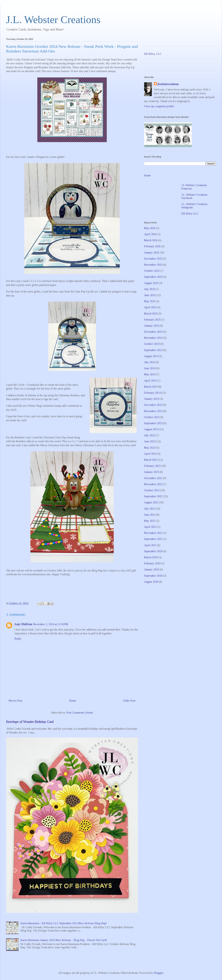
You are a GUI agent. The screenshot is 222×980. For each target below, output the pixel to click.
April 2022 (150, 527)
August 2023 (151, 429)
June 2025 (150, 295)
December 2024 (153, 332)
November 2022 (153, 484)
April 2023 (150, 454)
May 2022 (150, 521)
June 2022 (150, 515)
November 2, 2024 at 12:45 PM (51, 624)
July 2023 (150, 435)
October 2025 (152, 271)
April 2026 (150, 234)
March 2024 (151, 387)
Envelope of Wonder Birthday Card (30, 722)
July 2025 (150, 289)
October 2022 (152, 490)
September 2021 (153, 539)
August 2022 (151, 502)
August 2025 (151, 283)
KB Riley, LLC (153, 54)
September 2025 (153, 277)
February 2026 (152, 246)
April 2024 (150, 381)
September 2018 (153, 576)
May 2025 (150, 301)
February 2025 (152, 320)
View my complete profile (159, 106)
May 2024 (150, 374)
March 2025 (151, 314)
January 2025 (152, 326)
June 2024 (150, 368)
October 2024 (152, 344)
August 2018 (151, 582)
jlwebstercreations (168, 84)
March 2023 (151, 460)
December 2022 (153, 478)
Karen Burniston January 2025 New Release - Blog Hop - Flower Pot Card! (64, 940)
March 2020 (151, 557)
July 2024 (150, 362)
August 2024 (151, 356)
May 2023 (150, 448)
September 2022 (153, 496)
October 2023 (152, 417)
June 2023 (150, 441)
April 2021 (150, 545)
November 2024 (153, 338)
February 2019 (152, 563)
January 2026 (152, 253)
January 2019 (152, 569)
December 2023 (153, 405)
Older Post (129, 701)
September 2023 (153, 423)
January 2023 (152, 472)
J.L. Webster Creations (53, 20)
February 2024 (152, 393)
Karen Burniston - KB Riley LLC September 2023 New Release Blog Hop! (64, 923)
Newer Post (15, 701)
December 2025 (153, 259)
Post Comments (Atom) (80, 713)
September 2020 (153, 551)
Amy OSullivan (23, 624)
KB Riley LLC (190, 214)
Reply (18, 639)
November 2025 (153, 265)
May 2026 (150, 228)
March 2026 (151, 240)
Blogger (159, 973)
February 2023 (152, 466)
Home (73, 701)
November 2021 (153, 533)
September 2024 (153, 350)
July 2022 (150, 509)
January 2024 (152, 399)
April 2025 (150, 307)
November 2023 (153, 411)
